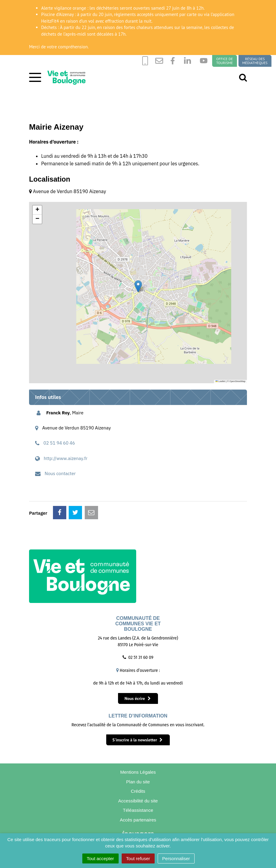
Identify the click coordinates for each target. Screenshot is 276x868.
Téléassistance (138, 812)
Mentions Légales (138, 772)
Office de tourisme (224, 61)
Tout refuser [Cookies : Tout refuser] (138, 858)
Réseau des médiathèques (255, 61)
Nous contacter (60, 473)
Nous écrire (137, 698)
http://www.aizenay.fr (66, 458)
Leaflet (220, 381)
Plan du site (138, 782)
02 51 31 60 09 (141, 657)
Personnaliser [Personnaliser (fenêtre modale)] (176, 858)
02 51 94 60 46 (59, 443)
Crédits (138, 792)
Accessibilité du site (138, 802)
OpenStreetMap (237, 381)
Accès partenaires (138, 822)
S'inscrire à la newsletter (138, 740)
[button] (138, 286)
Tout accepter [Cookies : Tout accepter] (100, 858)
